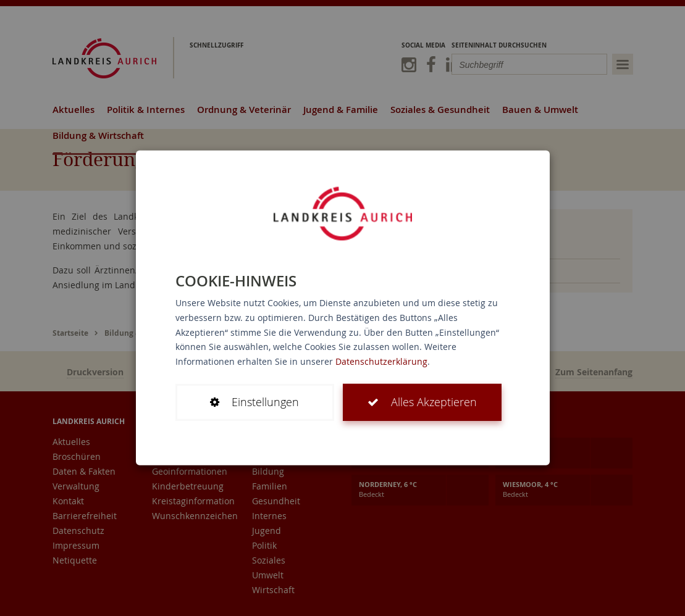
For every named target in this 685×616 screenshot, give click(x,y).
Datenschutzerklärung (381, 361)
